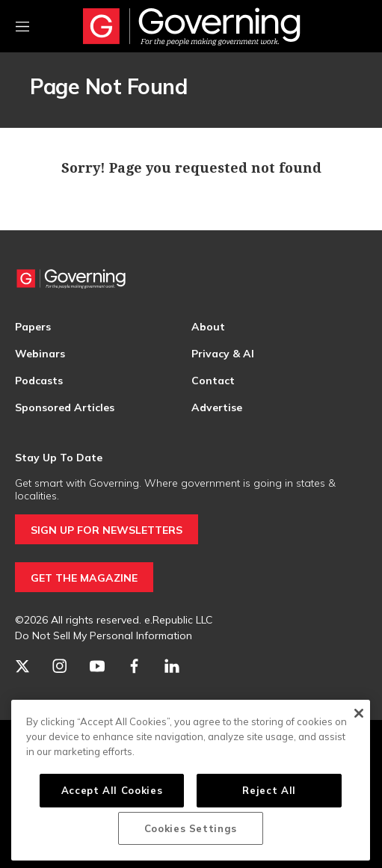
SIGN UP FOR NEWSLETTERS (107, 530)
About (208, 327)
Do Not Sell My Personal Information (104, 635)
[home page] (191, 26)
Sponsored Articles (65, 407)
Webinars (40, 354)
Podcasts (39, 381)
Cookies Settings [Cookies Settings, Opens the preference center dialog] (191, 828)
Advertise (217, 407)
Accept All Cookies (112, 790)
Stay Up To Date (59, 458)
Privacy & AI (223, 354)
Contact (213, 381)
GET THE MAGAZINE (84, 578)
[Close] (358, 713)
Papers (33, 327)
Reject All (269, 790)
